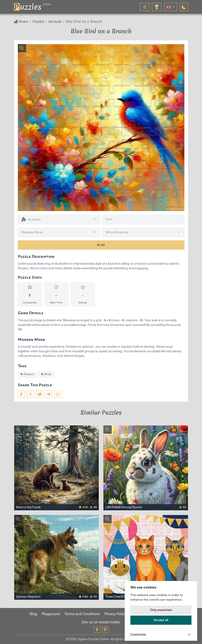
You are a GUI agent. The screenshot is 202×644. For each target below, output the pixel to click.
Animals (55, 22)
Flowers (27, 374)
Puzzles (38, 22)
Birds (46, 374)
